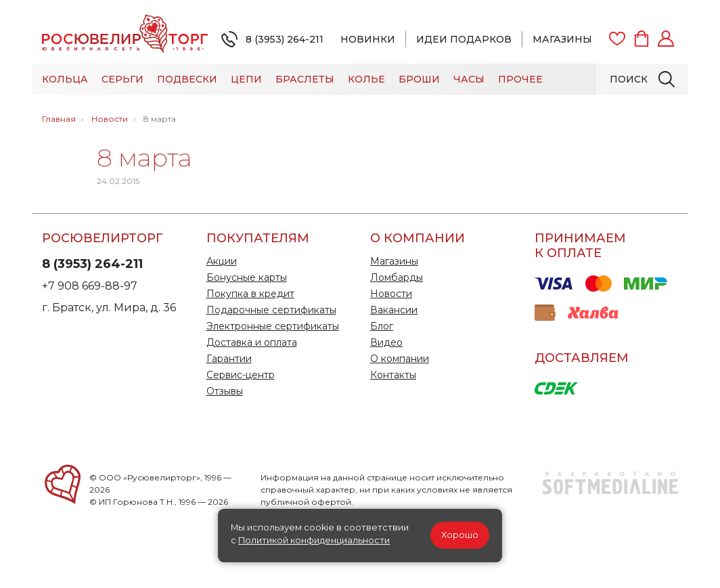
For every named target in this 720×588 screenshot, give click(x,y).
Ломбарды (397, 277)
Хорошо (460, 535)
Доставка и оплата (252, 342)
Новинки (368, 39)
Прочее (520, 79)
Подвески (187, 79)
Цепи (246, 79)
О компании (400, 359)
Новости (391, 294)
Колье (366, 79)
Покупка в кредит (250, 294)
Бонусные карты (247, 277)
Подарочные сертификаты (271, 310)
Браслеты (305, 79)
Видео (386, 342)
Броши (419, 79)
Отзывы (225, 391)
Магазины (562, 39)
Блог (382, 326)
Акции (222, 261)
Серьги (122, 79)
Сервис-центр (241, 375)
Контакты (393, 375)
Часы (469, 79)
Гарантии (229, 359)
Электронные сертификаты (273, 326)
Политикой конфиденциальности (314, 540)
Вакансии (394, 310)
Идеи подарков (464, 39)
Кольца (65, 79)
